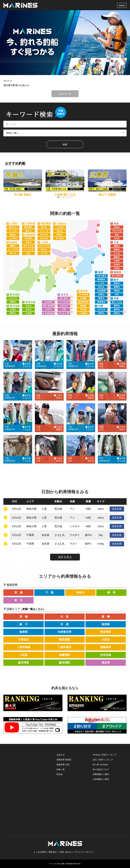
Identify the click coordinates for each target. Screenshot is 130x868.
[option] (65, 43)
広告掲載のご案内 (101, 779)
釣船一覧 (61, 770)
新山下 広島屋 (107, 195)
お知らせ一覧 (65, 94)
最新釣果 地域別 (64, 760)
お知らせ (61, 755)
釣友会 (60, 774)
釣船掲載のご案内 (101, 774)
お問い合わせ (65, 852)
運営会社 (52, 852)
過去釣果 (117, 509)
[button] (124, 183)
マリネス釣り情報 (58, 864)
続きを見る (65, 557)
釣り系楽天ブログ (101, 770)
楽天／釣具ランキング (103, 760)
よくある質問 (40, 852)
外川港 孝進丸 (23, 195)
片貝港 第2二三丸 (65, 195)
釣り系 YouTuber (100, 765)
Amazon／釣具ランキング (105, 755)
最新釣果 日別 (63, 765)
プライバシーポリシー (84, 852)
